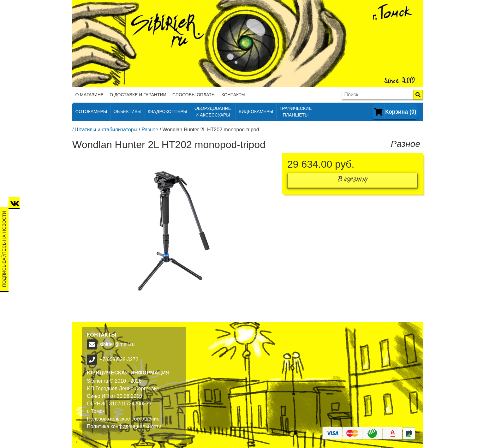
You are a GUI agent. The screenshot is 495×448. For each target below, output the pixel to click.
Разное (150, 130)
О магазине (90, 95)
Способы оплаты (194, 95)
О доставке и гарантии (138, 95)
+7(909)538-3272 (119, 359)
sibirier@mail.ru (117, 344)
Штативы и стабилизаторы (106, 130)
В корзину (353, 180)
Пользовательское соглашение (123, 419)
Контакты (234, 95)
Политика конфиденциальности (124, 426)
